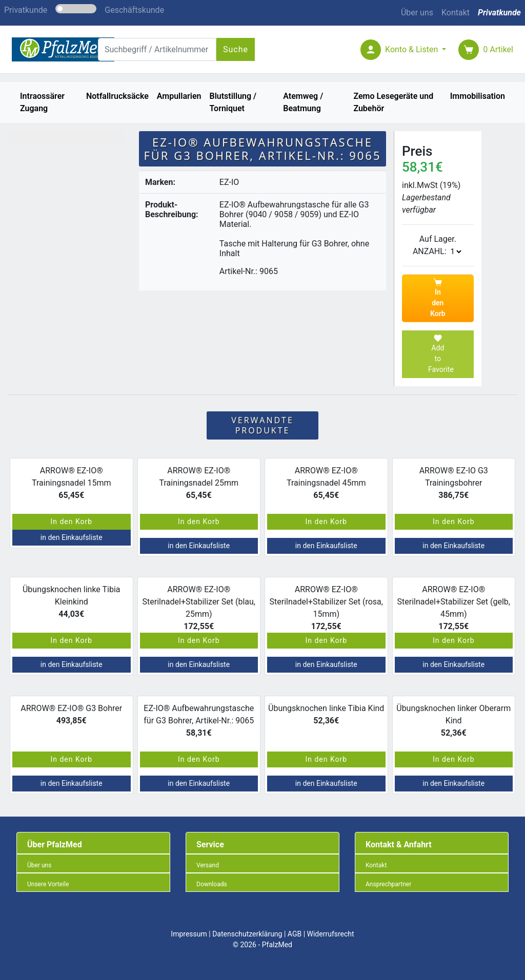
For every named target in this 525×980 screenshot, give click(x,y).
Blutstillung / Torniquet (233, 102)
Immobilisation (478, 96)
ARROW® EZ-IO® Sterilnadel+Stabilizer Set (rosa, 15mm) (326, 604)
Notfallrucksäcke (117, 96)
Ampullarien (179, 96)
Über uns (417, 13)
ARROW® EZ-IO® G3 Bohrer (71, 714)
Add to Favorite (441, 353)
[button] (416, 49)
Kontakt (456, 13)
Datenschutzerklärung (247, 934)
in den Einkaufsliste (72, 537)
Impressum (189, 934)
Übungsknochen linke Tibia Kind (326, 714)
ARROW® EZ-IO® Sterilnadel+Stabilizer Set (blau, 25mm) (199, 604)
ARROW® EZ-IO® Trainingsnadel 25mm (199, 483)
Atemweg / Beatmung (303, 102)
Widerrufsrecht (331, 934)
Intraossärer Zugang (42, 102)
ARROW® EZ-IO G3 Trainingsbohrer (454, 483)
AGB (295, 934)
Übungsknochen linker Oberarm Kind (453, 721)
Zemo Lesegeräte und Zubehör (393, 102)
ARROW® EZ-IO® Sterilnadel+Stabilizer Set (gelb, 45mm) (454, 604)
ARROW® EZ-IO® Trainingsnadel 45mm (326, 483)
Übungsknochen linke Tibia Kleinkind (72, 602)
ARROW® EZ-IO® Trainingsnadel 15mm (71, 483)
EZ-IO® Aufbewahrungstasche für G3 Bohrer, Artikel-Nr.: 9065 (199, 721)
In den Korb (438, 298)
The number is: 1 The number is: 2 (456, 252)
